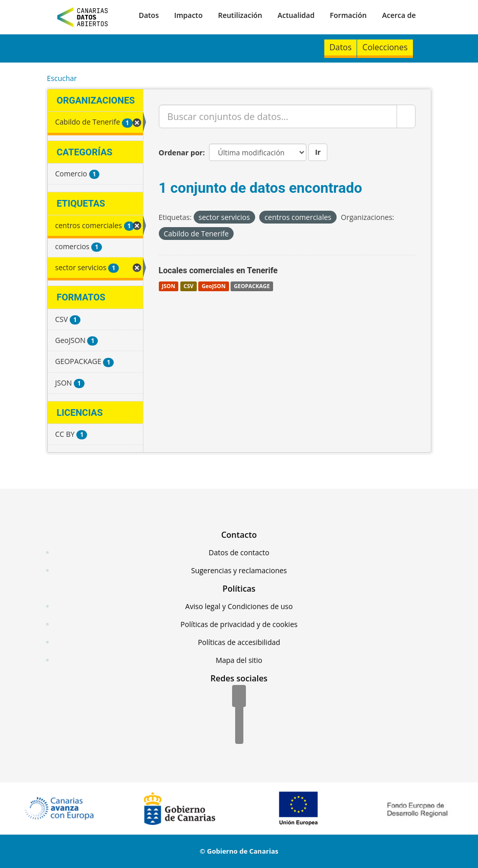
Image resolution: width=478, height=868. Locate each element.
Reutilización (240, 15)
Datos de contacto (239, 552)
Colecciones (385, 47)
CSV (188, 286)
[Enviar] (406, 116)
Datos (149, 15)
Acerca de (399, 15)
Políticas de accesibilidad (239, 642)
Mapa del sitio (239, 660)
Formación (348, 15)
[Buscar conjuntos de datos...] (278, 116)
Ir (318, 152)
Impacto (189, 15)
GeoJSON (214, 286)
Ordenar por (181, 153)
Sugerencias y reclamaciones (239, 570)
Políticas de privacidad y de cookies (239, 624)
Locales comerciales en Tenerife (218, 270)
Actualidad (296, 15)
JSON (169, 286)
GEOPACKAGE (252, 286)
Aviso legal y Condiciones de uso (239, 606)
